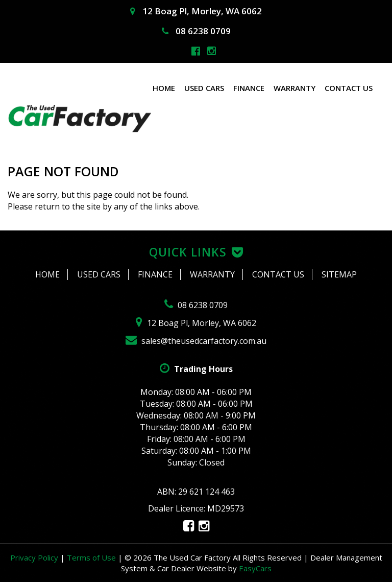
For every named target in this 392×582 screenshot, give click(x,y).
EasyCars (255, 568)
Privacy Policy (35, 557)
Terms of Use (92, 557)
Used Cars (204, 88)
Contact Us (349, 88)
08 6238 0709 (196, 31)
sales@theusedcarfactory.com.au (196, 341)
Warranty (295, 88)
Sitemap (339, 274)
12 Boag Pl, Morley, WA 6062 (196, 11)
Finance (249, 88)
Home (164, 88)
